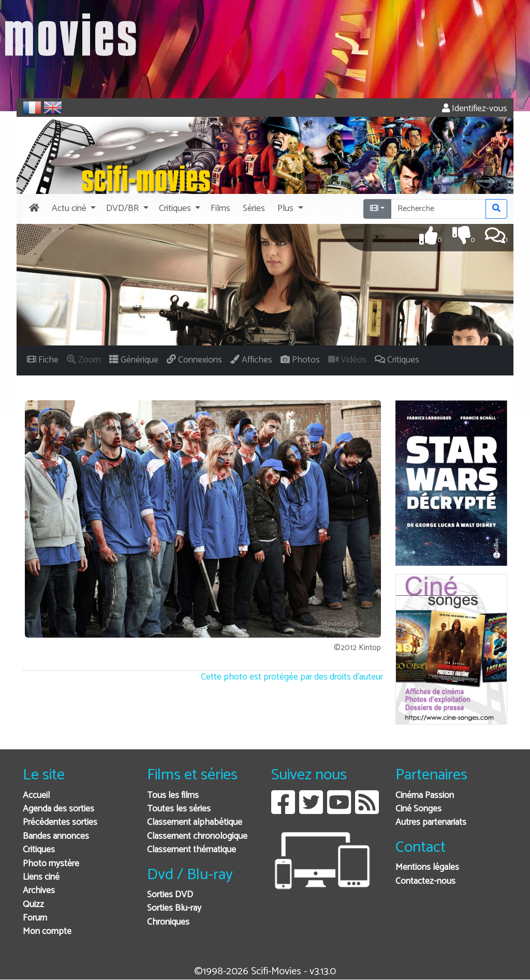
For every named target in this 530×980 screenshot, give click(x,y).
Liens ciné (41, 877)
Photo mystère (51, 864)
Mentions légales (427, 868)
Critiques (39, 850)
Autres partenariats (431, 823)
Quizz (33, 905)
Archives (39, 891)
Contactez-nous (425, 881)
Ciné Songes (418, 809)
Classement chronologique (197, 836)
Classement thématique (192, 850)
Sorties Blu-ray (174, 908)
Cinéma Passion (425, 796)
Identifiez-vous (475, 109)
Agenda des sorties (58, 809)
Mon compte (47, 932)
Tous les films (173, 796)
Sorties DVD (170, 895)
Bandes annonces (56, 836)
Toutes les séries (179, 809)
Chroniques (168, 922)
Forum (35, 918)
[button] (73, 209)
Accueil (36, 796)
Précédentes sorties (60, 823)
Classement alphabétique (195, 823)
